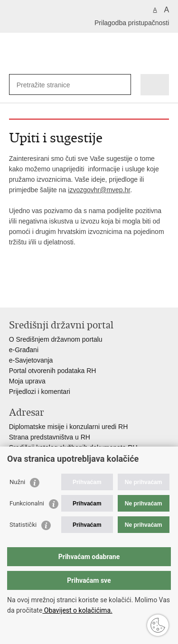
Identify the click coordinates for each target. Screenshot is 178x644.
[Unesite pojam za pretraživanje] (51, 85)
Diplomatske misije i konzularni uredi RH (69, 427)
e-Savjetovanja (31, 360)
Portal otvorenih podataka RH (53, 371)
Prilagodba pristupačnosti (132, 23)
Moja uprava (27, 381)
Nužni (17, 482)
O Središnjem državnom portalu (56, 339)
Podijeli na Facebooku (34, 293)
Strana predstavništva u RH (50, 437)
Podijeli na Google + (75, 293)
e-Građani (24, 350)
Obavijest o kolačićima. (77, 610)
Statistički (23, 525)
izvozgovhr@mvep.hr (99, 190)
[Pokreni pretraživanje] (122, 85)
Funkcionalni (27, 503)
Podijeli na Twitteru (55, 293)
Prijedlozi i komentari (40, 392)
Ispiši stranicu (14, 293)
